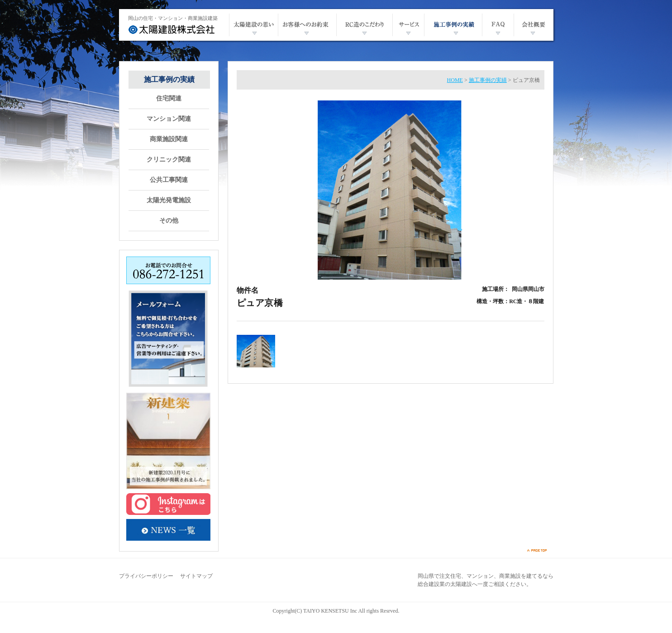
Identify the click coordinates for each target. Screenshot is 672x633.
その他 (169, 221)
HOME (455, 80)
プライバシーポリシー (146, 576)
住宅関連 (169, 99)
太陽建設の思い (253, 25)
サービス (408, 25)
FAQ (498, 25)
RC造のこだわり (364, 25)
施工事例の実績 (453, 25)
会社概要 (534, 25)
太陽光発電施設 (169, 200)
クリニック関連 (169, 160)
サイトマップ (196, 576)
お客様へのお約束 (307, 25)
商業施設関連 (169, 139)
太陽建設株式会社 (172, 29)
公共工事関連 (169, 180)
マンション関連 (169, 119)
